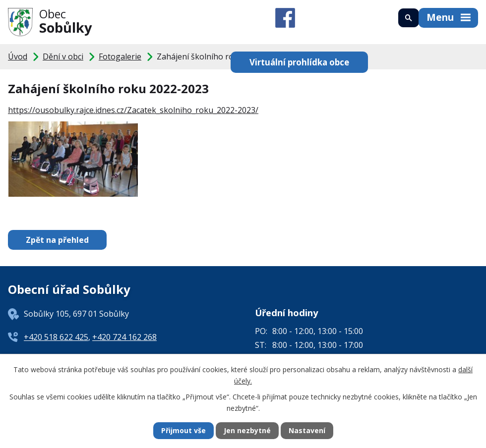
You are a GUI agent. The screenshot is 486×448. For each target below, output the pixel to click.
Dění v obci (63, 56)
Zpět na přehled (57, 240)
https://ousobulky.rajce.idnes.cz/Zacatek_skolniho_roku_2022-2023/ (133, 110)
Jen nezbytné (247, 431)
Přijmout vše (183, 431)
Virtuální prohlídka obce (298, 62)
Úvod (18, 56)
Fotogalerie (120, 56)
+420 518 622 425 (56, 337)
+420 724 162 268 (124, 337)
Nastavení (307, 431)
